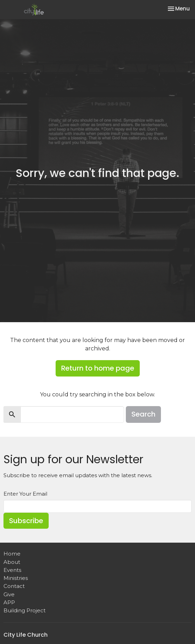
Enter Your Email (25, 494)
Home (12, 554)
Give (9, 594)
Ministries (16, 578)
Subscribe (26, 521)
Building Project (25, 610)
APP (9, 602)
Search (143, 414)
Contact (14, 586)
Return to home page (98, 368)
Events (12, 570)
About (12, 562)
